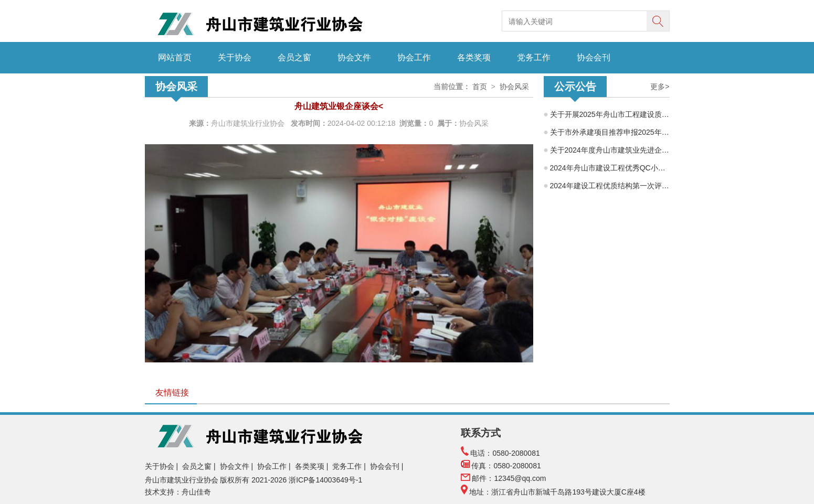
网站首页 (175, 57)
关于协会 (235, 57)
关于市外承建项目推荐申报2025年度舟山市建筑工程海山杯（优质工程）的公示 (610, 132)
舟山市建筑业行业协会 (249, 123)
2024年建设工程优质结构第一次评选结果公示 (610, 186)
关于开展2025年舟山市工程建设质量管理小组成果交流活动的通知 (610, 114)
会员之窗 (294, 57)
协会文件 (354, 57)
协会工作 (414, 57)
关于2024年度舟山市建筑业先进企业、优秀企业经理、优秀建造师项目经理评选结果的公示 (610, 150)
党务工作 (534, 57)
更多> (660, 87)
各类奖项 (474, 57)
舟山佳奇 (196, 492)
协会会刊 (594, 57)
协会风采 (514, 87)
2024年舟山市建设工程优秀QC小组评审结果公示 (610, 168)
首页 (480, 87)
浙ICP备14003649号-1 (326, 480)
